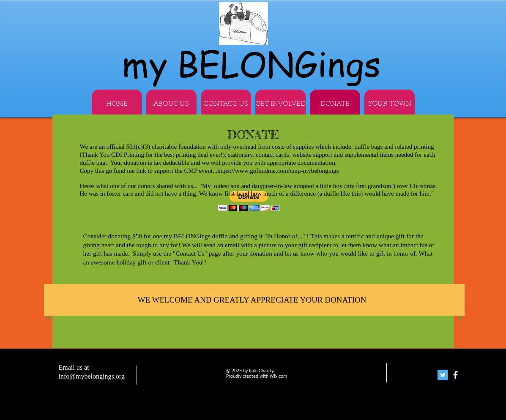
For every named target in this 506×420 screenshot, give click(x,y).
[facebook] (455, 375)
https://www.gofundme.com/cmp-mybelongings (279, 171)
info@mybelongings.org (92, 376)
